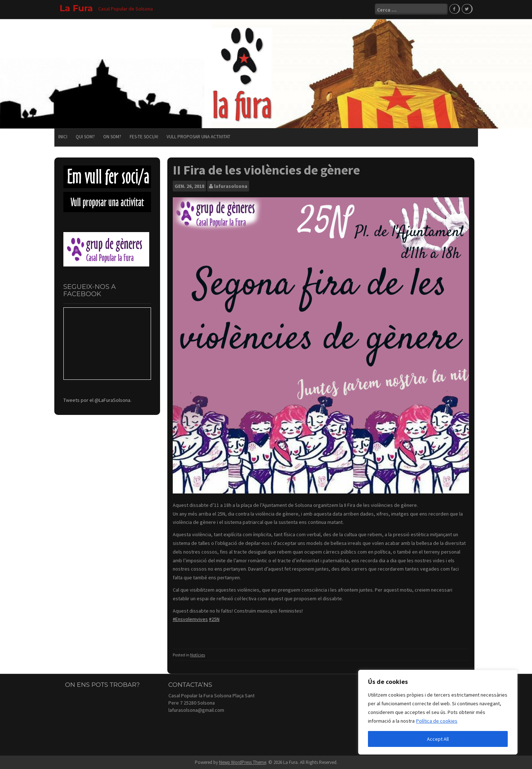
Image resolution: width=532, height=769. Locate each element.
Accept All (438, 739)
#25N (214, 619)
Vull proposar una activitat (198, 136)
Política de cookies (437, 721)
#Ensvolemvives (190, 619)
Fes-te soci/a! (144, 136)
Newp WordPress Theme (243, 762)
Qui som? (85, 136)
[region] (438, 712)
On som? (112, 136)
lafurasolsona (231, 186)
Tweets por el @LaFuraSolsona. (97, 399)
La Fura (76, 8)
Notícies (198, 654)
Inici (63, 136)
